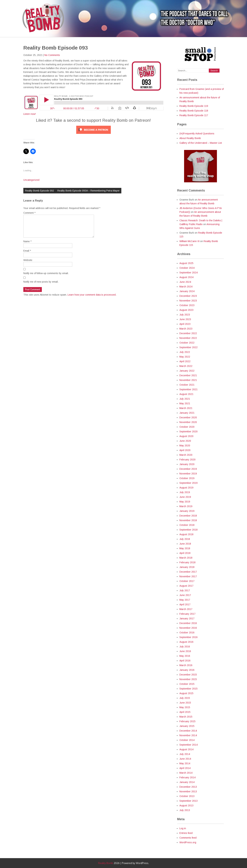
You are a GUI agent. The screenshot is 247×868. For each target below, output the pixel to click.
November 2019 (188, 474)
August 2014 (186, 749)
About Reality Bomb (190, 138)
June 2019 (185, 497)
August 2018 (186, 534)
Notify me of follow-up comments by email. (46, 277)
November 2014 (188, 735)
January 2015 (187, 726)
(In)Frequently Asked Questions (197, 133)
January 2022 (187, 371)
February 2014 (187, 777)
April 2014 (185, 768)
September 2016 (188, 637)
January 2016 (187, 670)
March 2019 (186, 506)
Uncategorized (31, 180)
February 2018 (187, 562)
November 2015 (188, 679)
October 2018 (187, 525)
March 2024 (186, 287)
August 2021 (186, 394)
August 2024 (186, 277)
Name (27, 246)
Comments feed (188, 838)
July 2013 (185, 810)
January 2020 (187, 464)
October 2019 (187, 478)
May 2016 (185, 656)
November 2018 (188, 520)
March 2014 (186, 773)
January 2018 (187, 567)
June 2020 (185, 441)
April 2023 (185, 324)
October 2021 (187, 385)
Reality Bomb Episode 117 (194, 115)
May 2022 (185, 357)
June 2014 (185, 759)
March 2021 (186, 408)
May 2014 (185, 763)
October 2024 (187, 268)
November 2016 (188, 628)
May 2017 (185, 600)
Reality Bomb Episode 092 (39, 191)
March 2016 (186, 665)
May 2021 (185, 403)
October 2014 (187, 740)
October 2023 (187, 305)
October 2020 (187, 427)
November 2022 (188, 338)
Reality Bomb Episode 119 (194, 106)
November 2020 (188, 422)
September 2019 (188, 483)
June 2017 (185, 595)
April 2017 (185, 604)
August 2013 (186, 805)
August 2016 (186, 642)
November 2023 (188, 301)
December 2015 (188, 675)
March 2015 (186, 717)
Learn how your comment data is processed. (92, 299)
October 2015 (187, 684)
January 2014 (187, 782)
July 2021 (185, 399)
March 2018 (186, 558)
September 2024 (188, 273)
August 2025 (186, 263)
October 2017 (187, 581)
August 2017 (186, 586)
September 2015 (188, 689)
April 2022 (185, 361)
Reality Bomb (106, 863)
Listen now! (30, 114)
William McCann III (189, 241)
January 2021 (187, 413)
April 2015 (185, 712)
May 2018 (185, 548)
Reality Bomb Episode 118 (194, 111)
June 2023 (185, 319)
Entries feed (186, 833)
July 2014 (185, 754)
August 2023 (186, 310)
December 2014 (188, 731)
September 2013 (188, 801)
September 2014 (188, 745)
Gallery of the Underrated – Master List (201, 143)
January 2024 (187, 291)
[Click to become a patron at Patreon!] (94, 135)
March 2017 (186, 609)
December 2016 (188, 623)
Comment (29, 213)
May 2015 (185, 707)
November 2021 (188, 380)
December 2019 (188, 469)
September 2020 (188, 431)
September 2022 (188, 347)
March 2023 (186, 329)
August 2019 (186, 488)
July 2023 (185, 315)
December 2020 (188, 417)
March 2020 (186, 455)
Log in (183, 828)
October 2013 (187, 796)
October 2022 (187, 343)
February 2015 (187, 721)
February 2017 (187, 614)
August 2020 (186, 436)
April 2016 (185, 661)
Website (28, 264)
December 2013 (188, 787)
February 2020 (187, 460)
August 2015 (186, 693)
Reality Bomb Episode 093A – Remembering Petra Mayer (88, 191)
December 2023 (188, 296)
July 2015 (185, 698)
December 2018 (188, 516)
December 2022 (188, 333)
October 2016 (187, 633)
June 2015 (185, 703)
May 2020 (185, 446)
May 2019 (185, 502)
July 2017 (185, 590)
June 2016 (185, 651)
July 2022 (185, 352)
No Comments (52, 55)
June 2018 (185, 544)
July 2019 (185, 492)
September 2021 (188, 389)
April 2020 (185, 450)
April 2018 (185, 553)
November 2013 (188, 791)
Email (27, 255)
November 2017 (188, 576)
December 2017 (188, 572)
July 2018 (185, 539)
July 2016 (185, 647)
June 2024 (185, 282)
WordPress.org (188, 842)
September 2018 (188, 530)
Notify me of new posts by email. (41, 286)
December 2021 (188, 375)
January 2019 (187, 511)
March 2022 (186, 366)
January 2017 (187, 618)
